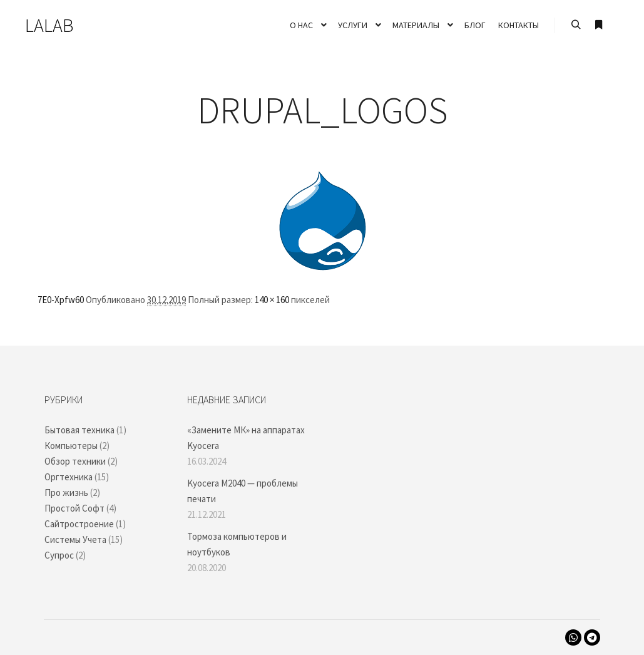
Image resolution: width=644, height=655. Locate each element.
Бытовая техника (79, 430)
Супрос (59, 555)
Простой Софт (74, 508)
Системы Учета (75, 539)
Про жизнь (66, 493)
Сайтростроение (79, 524)
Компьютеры (71, 446)
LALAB (49, 25)
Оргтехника (69, 477)
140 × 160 (272, 300)
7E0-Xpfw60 (61, 300)
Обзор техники (75, 461)
